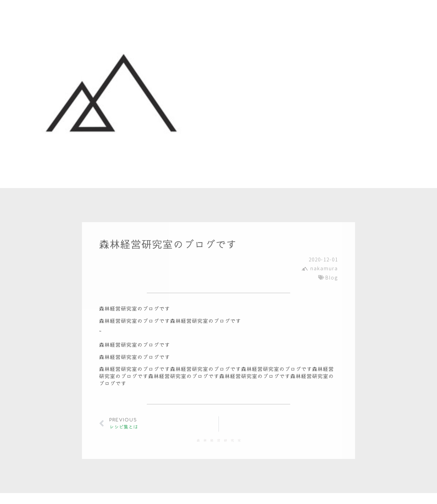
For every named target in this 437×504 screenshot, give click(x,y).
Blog (332, 277)
